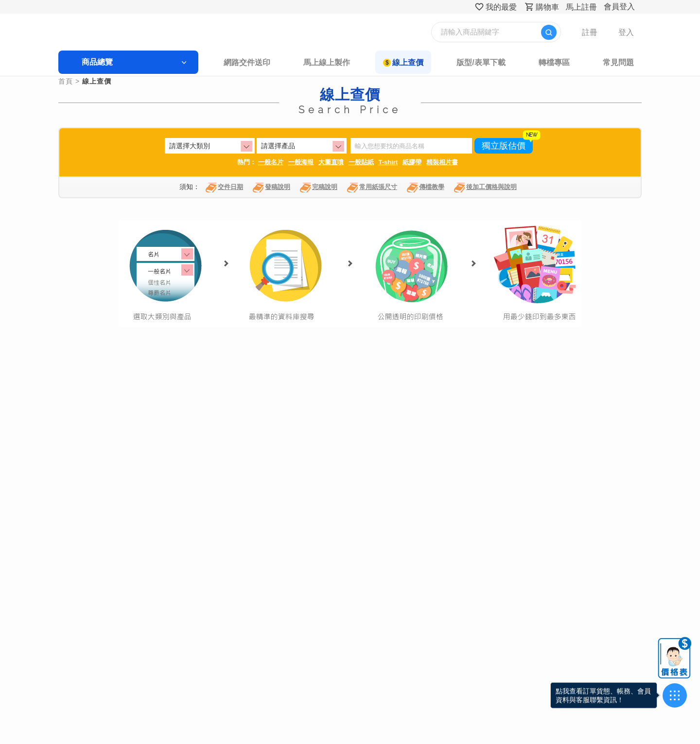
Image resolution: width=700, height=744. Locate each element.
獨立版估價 (504, 146)
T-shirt (388, 162)
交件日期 (224, 188)
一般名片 (271, 162)
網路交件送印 (247, 62)
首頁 (66, 81)
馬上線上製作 (327, 62)
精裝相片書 (442, 162)
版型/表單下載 (481, 62)
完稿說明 (319, 188)
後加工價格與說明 (485, 188)
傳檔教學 (426, 188)
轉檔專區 (554, 62)
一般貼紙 (361, 162)
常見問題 (618, 62)
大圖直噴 (331, 162)
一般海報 (301, 162)
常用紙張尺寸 (372, 188)
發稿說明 (271, 188)
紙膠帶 (412, 162)
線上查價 (408, 62)
